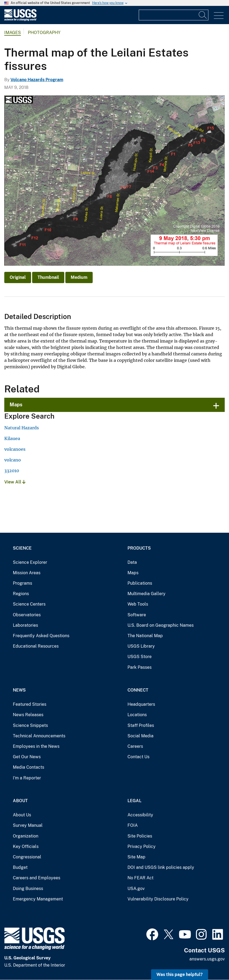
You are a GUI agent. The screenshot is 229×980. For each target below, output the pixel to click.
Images (13, 33)
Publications (140, 583)
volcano (13, 460)
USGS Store (140, 657)
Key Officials (26, 846)
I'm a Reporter (27, 778)
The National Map (145, 636)
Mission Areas (27, 573)
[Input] (174, 15)
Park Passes (140, 667)
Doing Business (28, 889)
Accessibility (140, 815)
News (19, 690)
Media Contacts (29, 767)
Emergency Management (38, 899)
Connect (138, 690)
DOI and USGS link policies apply (161, 867)
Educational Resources (36, 646)
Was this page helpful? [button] (180, 975)
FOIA (133, 825)
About (20, 801)
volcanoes (15, 449)
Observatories (27, 615)
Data (132, 562)
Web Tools (138, 604)
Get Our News (27, 757)
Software (137, 615)
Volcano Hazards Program (37, 80)
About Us (22, 815)
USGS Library (141, 646)
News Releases (28, 715)
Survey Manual (28, 825)
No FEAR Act (140, 878)
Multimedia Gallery (147, 594)
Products (139, 548)
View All (15, 482)
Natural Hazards (22, 428)
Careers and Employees (37, 878)
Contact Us (138, 757)
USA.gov (136, 889)
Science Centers (29, 604)
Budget (20, 867)
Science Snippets (30, 725)
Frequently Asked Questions (41, 636)
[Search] (203, 15)
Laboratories (25, 625)
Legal (134, 801)
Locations (137, 715)
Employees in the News (36, 746)
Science (22, 548)
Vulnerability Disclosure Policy (158, 899)
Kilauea (12, 438)
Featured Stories (30, 704)
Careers (135, 746)
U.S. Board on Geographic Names (161, 625)
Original (18, 277)
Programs (22, 583)
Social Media (140, 736)
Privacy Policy (142, 846)
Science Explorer (30, 562)
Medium (79, 277)
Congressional (27, 857)
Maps (16, 405)
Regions (21, 594)
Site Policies (140, 836)
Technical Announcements (39, 736)
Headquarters (141, 704)
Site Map (136, 857)
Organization (26, 836)
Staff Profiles (141, 725)
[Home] (20, 20)
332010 (12, 471)
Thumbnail (48, 277)
